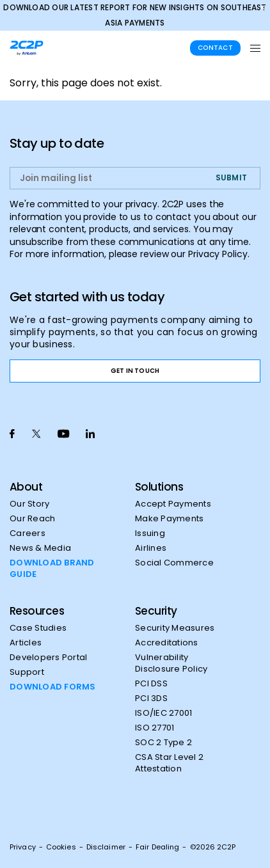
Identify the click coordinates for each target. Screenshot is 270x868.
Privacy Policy (218, 254)
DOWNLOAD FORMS (53, 687)
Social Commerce (174, 563)
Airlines (151, 548)
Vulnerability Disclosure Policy (171, 663)
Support (27, 672)
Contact (215, 48)
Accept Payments (173, 504)
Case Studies (38, 628)
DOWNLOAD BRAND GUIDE (52, 569)
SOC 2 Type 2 (163, 743)
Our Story (29, 504)
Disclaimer (106, 847)
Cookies (61, 847)
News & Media (40, 548)
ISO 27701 (155, 728)
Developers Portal (48, 658)
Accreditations (167, 643)
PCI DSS (151, 684)
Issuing (150, 533)
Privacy (23, 847)
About (26, 487)
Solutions (159, 487)
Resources (37, 611)
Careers (28, 533)
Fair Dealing (157, 847)
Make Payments (169, 519)
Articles (26, 643)
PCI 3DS (151, 698)
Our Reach (32, 519)
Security (156, 611)
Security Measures (175, 628)
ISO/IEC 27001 (163, 713)
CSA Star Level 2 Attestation (169, 763)
